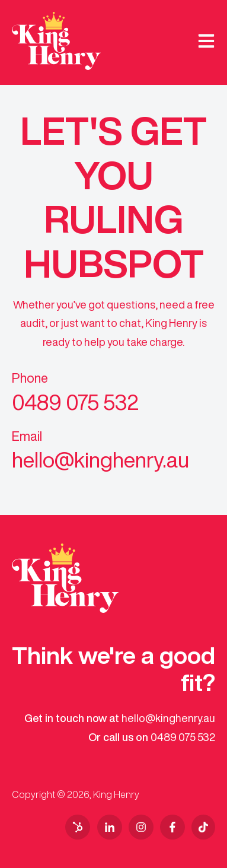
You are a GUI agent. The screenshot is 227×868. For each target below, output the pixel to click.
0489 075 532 (183, 737)
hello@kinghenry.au (168, 718)
